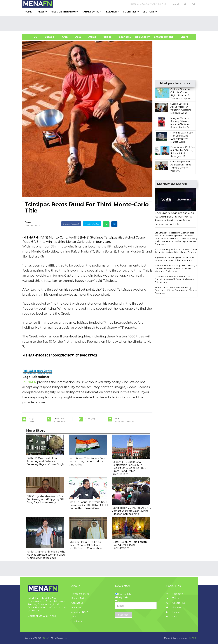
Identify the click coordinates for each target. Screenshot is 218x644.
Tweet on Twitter (92, 224)
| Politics (106, 37)
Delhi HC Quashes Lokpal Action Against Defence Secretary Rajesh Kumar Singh (45, 461)
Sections (149, 12)
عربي (176, 4)
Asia (78, 37)
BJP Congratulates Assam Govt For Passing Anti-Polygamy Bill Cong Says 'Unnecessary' (46, 499)
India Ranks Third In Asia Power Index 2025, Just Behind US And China (89, 462)
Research (111, 12)
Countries (130, 12)
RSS (172, 617)
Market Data (90, 12)
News (41, 12)
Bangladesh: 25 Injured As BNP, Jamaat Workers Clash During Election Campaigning (132, 511)
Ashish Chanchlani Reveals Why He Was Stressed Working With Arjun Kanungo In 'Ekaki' (46, 555)
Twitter (173, 598)
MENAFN (31, 237)
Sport (182, 37)
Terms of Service (80, 594)
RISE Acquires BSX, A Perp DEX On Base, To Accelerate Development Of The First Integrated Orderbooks (176, 268)
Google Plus (176, 603)
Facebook (175, 594)
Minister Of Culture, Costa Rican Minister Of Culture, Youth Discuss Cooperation (86, 545)
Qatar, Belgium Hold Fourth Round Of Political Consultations (130, 545)
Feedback (77, 621)
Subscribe (123, 615)
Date (28, 222)
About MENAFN (80, 612)
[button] (185, 4)
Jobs (74, 617)
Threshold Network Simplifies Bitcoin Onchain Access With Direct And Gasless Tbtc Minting (175, 279)
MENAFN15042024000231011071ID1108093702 (60, 355)
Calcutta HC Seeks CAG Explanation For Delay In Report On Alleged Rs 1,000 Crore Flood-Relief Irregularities (129, 468)
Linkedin (174, 612)
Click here (49, 616)
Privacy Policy (79, 598)
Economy (125, 37)
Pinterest (174, 607)
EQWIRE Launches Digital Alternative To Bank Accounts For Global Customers (174, 259)
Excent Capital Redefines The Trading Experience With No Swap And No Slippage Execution (176, 290)
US (32, 37)
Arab (65, 37)
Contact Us (77, 603)
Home (28, 12)
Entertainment (159, 37)
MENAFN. (46, 638)
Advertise (76, 607)
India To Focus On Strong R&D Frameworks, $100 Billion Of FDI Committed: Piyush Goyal (89, 505)
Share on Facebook (71, 224)
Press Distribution (63, 12)
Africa (92, 37)
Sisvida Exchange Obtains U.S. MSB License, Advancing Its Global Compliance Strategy (176, 251)
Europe (50, 37)
